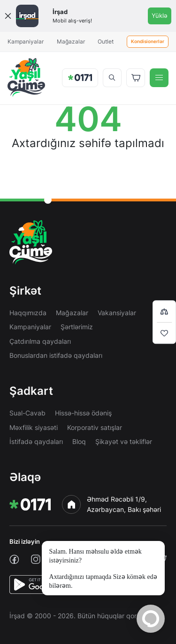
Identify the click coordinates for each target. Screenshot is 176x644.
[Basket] (136, 78)
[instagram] (36, 559)
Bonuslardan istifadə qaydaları (56, 355)
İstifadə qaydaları (36, 441)
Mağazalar (71, 41)
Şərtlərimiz (77, 327)
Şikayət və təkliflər (124, 441)
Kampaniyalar (26, 41)
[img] (26, 78)
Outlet (106, 41)
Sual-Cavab (27, 413)
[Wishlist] (164, 333)
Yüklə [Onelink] (160, 15)
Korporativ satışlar (95, 427)
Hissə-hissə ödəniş (83, 413)
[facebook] (14, 559)
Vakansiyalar (117, 313)
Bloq (79, 441)
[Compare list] (164, 311)
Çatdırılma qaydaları (40, 341)
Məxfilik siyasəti (34, 427)
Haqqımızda (28, 313)
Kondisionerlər (148, 41)
